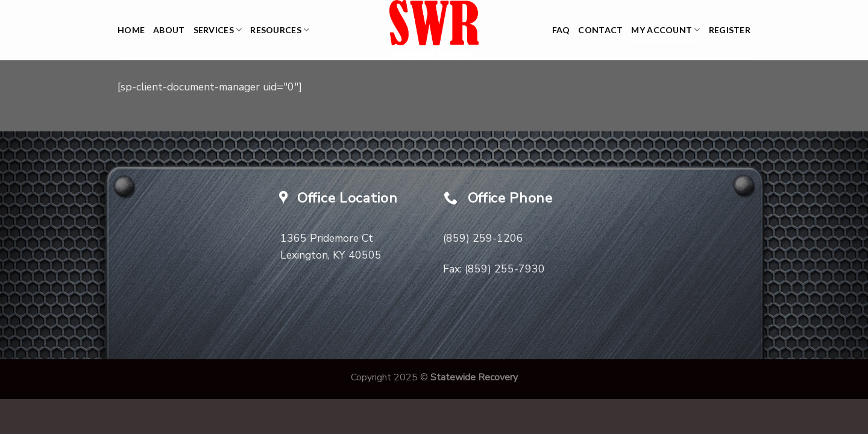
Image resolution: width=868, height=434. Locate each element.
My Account (665, 30)
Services (218, 30)
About (169, 30)
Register (730, 30)
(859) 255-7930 (505, 269)
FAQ (561, 30)
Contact (600, 30)
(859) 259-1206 (483, 238)
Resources (280, 30)
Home (131, 30)
